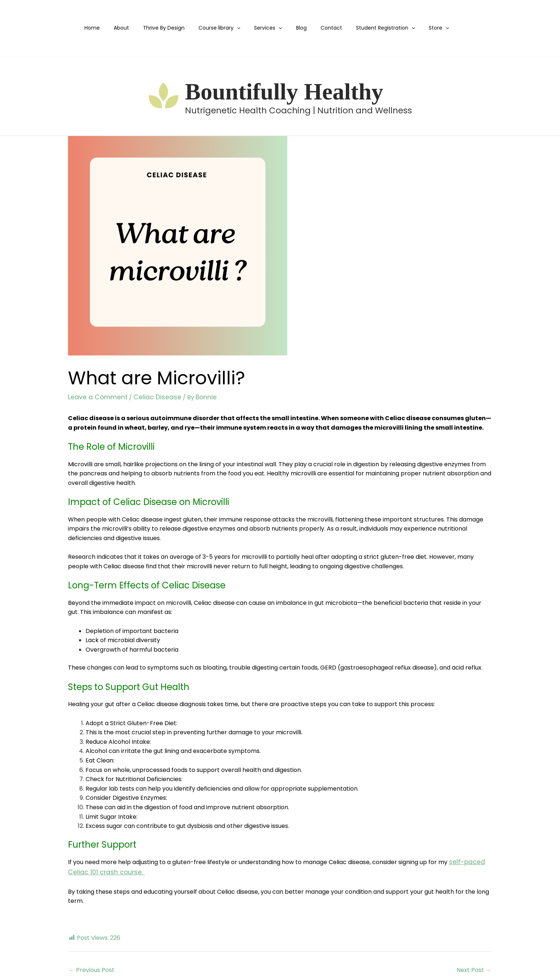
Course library (215, 28)
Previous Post (92, 967)
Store (416, 28)
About (124, 28)
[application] (232, 28)
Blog (289, 28)
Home (99, 28)
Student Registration (366, 28)
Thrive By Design (163, 28)
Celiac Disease (148, 397)
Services (260, 28)
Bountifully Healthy (284, 92)
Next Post (474, 967)
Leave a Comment (94, 397)
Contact (316, 28)
